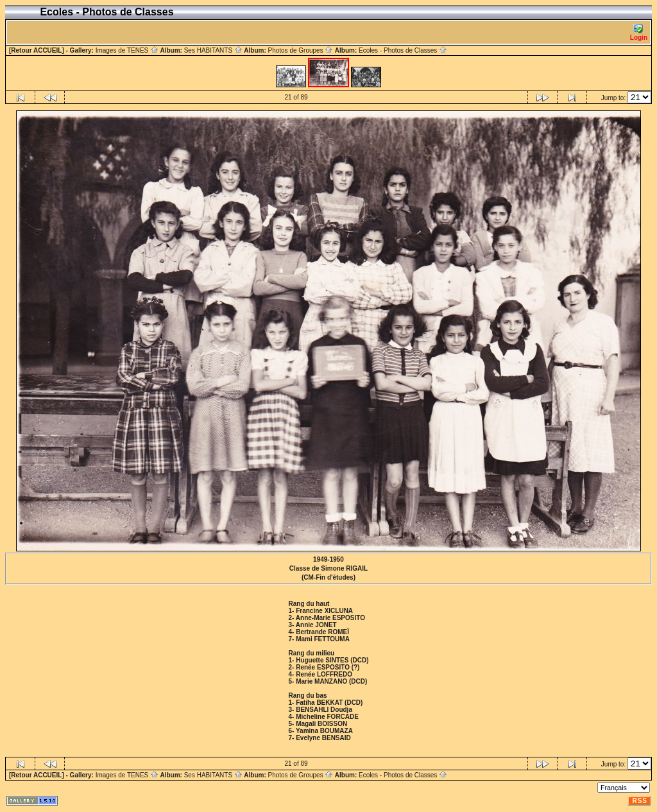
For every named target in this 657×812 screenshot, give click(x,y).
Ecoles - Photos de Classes (403, 50)
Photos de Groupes (300, 50)
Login (639, 32)
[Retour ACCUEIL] (37, 50)
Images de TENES (127, 50)
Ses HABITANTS (213, 50)
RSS (640, 801)
